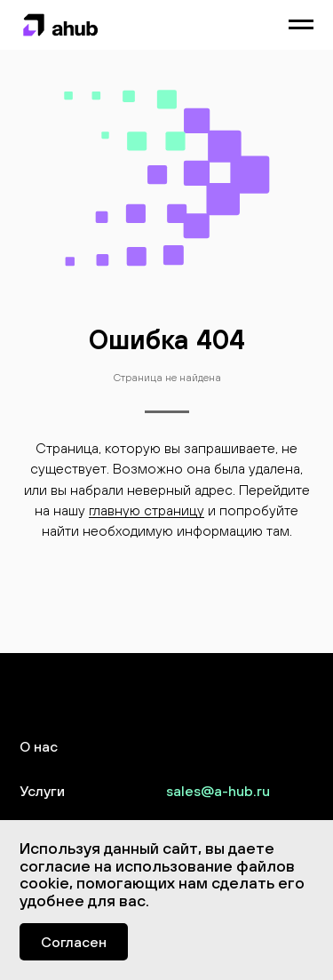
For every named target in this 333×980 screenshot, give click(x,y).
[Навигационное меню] (301, 25)
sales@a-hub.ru (218, 791)
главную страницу (147, 510)
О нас (39, 746)
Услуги (42, 791)
